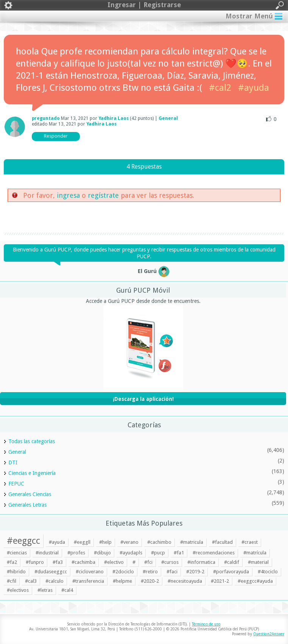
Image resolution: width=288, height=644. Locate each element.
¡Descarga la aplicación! (143, 399)
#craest (250, 542)
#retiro (150, 572)
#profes (76, 553)
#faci (172, 572)
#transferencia (88, 581)
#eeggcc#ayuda (255, 581)
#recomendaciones (214, 553)
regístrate (103, 195)
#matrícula (255, 553)
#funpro (35, 562)
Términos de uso (206, 624)
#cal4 (67, 590)
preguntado (46, 118)
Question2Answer (269, 634)
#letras (45, 590)
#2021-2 (220, 581)
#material (258, 562)
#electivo (114, 562)
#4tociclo (268, 572)
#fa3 (58, 562)
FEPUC (16, 484)
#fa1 (179, 553)
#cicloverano (90, 572)
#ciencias (17, 553)
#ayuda (254, 88)
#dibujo (102, 553)
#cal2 (220, 88)
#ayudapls (131, 553)
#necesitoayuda (185, 581)
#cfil (12, 581)
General (168, 118)
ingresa (68, 195)
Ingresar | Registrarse (144, 5)
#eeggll (82, 542)
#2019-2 (195, 572)
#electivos (18, 590)
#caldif (232, 562)
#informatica (201, 562)
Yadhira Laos (114, 118)
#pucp (158, 553)
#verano (129, 542)
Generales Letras (27, 505)
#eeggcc (23, 541)
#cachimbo (159, 542)
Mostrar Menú (249, 16)
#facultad (222, 542)
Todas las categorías (32, 441)
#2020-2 (150, 581)
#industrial (47, 553)
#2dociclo (123, 572)
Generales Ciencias (30, 494)
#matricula (192, 542)
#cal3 (31, 581)
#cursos (170, 562)
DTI (13, 462)
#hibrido (16, 572)
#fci (148, 562)
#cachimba (83, 562)
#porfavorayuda (231, 572)
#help (105, 542)
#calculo (54, 581)
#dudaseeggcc (51, 572)
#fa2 (12, 562)
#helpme (122, 581)
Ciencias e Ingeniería (32, 473)
